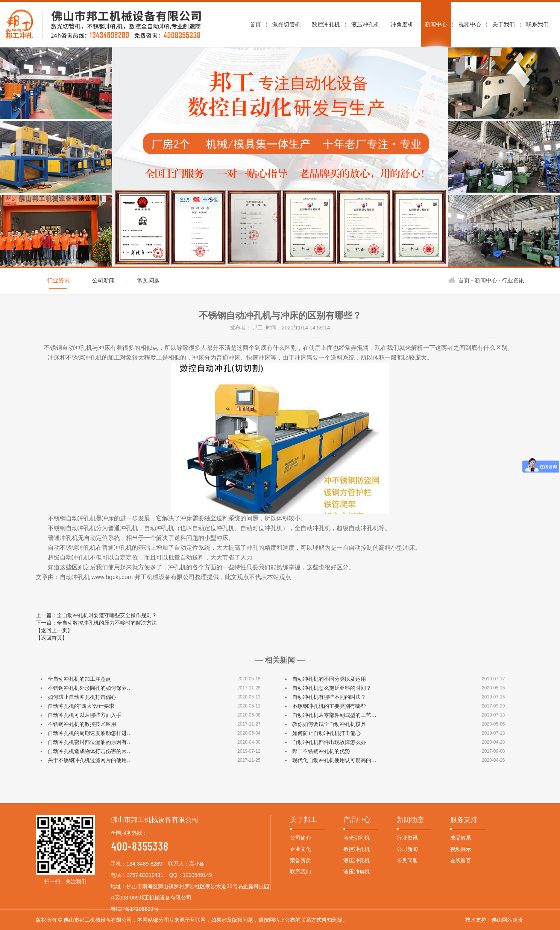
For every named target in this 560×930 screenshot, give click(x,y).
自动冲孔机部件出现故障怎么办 (329, 742)
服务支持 (464, 820)
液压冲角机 (357, 872)
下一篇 (96, 623)
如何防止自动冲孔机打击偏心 (82, 697)
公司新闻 (103, 281)
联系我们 (300, 872)
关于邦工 (304, 820)
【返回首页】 (52, 638)
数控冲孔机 (357, 849)
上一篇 (96, 615)
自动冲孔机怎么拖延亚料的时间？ (332, 688)
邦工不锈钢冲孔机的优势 (321, 751)
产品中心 (357, 820)
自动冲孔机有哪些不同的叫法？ (329, 697)
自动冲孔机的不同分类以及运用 (329, 679)
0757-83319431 (145, 875)
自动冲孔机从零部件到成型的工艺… (334, 715)
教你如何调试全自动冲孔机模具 (329, 724)
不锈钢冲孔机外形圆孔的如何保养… (90, 688)
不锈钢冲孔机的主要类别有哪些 (329, 706)
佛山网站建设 (507, 920)
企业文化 (300, 849)
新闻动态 (410, 820)
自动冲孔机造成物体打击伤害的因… (90, 751)
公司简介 (300, 838)
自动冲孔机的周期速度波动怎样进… (90, 733)
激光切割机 (357, 838)
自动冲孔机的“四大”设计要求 (81, 706)
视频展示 (461, 849)
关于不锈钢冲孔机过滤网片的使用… (90, 760)
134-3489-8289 (144, 864)
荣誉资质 (300, 860)
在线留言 (461, 860)
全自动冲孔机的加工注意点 (79, 679)
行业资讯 (58, 281)
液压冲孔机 (357, 860)
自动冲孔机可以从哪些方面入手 (85, 715)
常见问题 (149, 281)
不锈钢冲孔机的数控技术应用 (82, 724)
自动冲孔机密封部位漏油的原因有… (90, 742)
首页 (459, 281)
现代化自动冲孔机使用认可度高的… (334, 760)
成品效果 (461, 838)
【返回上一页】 (54, 630)
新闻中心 (486, 281)
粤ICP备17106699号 (135, 909)
